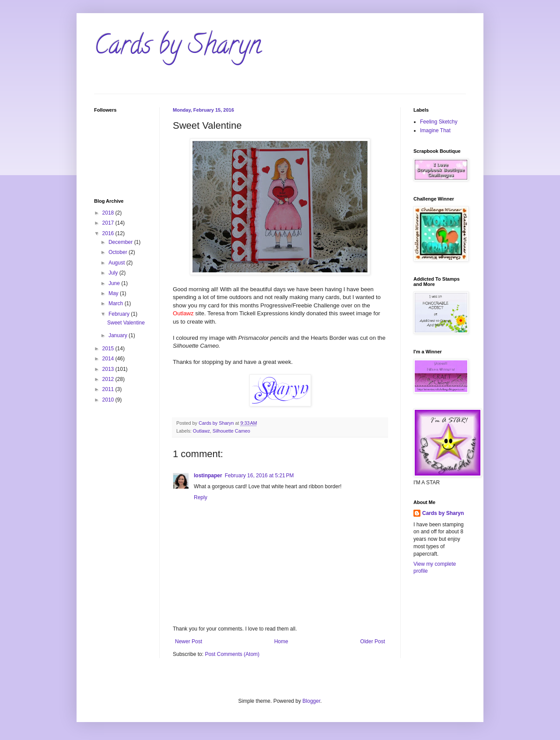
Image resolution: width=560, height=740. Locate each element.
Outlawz (201, 431)
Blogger (311, 701)
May (114, 293)
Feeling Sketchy (439, 122)
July (114, 273)
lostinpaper (208, 476)
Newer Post (189, 641)
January (119, 335)
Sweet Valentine (126, 323)
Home (281, 641)
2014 (109, 359)
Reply (201, 497)
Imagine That (435, 130)
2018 (109, 213)
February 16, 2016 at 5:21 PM (259, 476)
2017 (109, 223)
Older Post (373, 641)
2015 (109, 349)
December (121, 242)
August (117, 263)
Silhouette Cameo (231, 431)
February (120, 314)
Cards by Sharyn (178, 48)
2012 (109, 379)
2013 (109, 369)
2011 (109, 389)
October (119, 252)
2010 (109, 400)
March (117, 303)
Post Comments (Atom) (232, 654)
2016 (109, 233)
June (115, 283)
